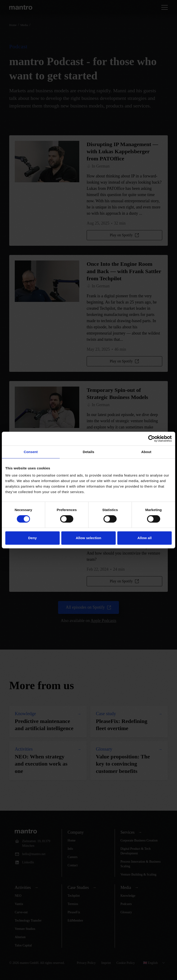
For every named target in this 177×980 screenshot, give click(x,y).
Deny (32, 538)
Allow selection (89, 538)
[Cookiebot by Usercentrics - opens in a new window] (152, 439)
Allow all (145, 538)
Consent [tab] (31, 452)
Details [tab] (88, 452)
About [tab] (146, 452)
